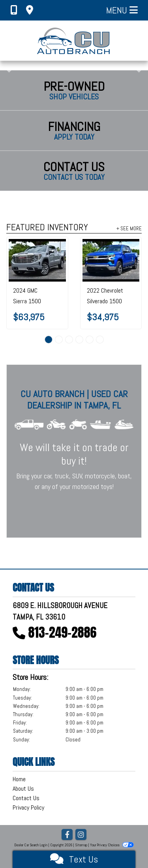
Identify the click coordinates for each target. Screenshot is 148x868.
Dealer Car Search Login (31, 845)
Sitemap (81, 845)
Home (19, 779)
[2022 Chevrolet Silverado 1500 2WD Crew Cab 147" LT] (111, 260)
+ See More (129, 228)
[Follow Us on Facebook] (67, 835)
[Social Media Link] (81, 835)
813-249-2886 (63, 632)
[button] (7, 65)
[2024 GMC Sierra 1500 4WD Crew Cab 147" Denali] (37, 260)
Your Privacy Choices (112, 845)
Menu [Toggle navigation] (122, 10)
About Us (23, 789)
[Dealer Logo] (74, 41)
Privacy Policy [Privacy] (28, 807)
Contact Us (26, 798)
